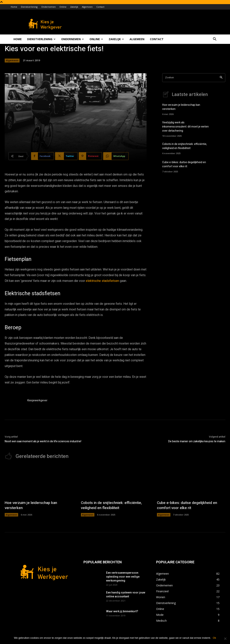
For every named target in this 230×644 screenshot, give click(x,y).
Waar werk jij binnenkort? (122, 611)
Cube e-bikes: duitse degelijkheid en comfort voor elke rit (184, 164)
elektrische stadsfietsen (102, 281)
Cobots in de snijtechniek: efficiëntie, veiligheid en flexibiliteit (185, 146)
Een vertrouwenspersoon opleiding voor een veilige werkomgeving (123, 577)
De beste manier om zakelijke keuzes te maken (197, 441)
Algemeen (87, 7)
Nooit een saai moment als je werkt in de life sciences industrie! (43, 441)
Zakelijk (74, 7)
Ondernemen (48, 7)
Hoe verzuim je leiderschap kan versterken (32, 505)
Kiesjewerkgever (37, 400)
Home (14, 7)
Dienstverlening (29, 7)
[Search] (221, 78)
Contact (100, 7)
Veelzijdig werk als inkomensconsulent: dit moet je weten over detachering (185, 127)
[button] (215, 39)
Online (63, 7)
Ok (214, 638)
